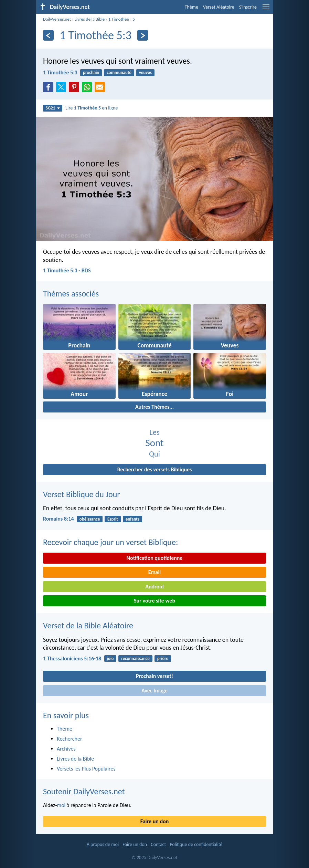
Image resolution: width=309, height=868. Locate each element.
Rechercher (70, 739)
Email (155, 572)
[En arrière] (48, 35)
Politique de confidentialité (196, 844)
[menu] (266, 9)
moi (61, 805)
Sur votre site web (154, 601)
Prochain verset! (154, 676)
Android (154, 587)
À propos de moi (103, 844)
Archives (66, 749)
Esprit (113, 519)
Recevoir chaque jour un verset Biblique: (110, 542)
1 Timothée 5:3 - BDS (67, 270)
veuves (145, 72)
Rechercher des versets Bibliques (155, 469)
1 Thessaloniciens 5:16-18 (72, 658)
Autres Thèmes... (154, 407)
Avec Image (154, 691)
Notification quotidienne (155, 558)
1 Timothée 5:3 (60, 72)
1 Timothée (119, 19)
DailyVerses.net (57, 19)
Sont (155, 443)
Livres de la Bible (89, 19)
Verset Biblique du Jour (82, 494)
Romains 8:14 (58, 519)
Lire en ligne (92, 108)
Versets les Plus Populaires (86, 769)
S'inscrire (248, 7)
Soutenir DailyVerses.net (84, 791)
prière (163, 658)
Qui (154, 454)
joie (110, 658)
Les (154, 432)
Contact (158, 844)
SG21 (53, 108)
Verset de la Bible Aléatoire (88, 625)
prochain (91, 72)
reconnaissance (135, 658)
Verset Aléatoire (219, 7)
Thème (191, 7)
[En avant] (143, 35)
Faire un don (154, 821)
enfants (132, 519)
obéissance (90, 519)
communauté (119, 72)
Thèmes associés (71, 294)
